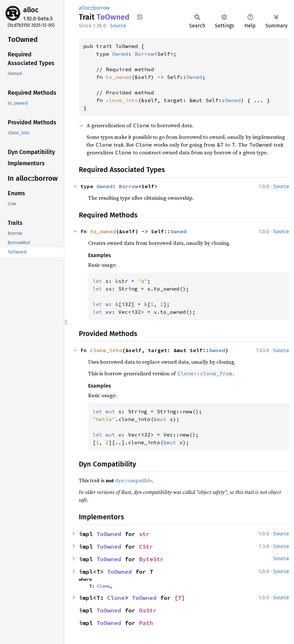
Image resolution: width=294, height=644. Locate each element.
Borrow (144, 54)
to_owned (119, 77)
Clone (103, 586)
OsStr (148, 610)
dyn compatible (133, 480)
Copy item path (140, 17)
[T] (180, 598)
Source (118, 26)
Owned (120, 54)
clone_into (122, 100)
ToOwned (109, 534)
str (144, 534)
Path (146, 623)
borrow (101, 8)
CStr (146, 547)
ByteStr (151, 559)
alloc (31, 10)
